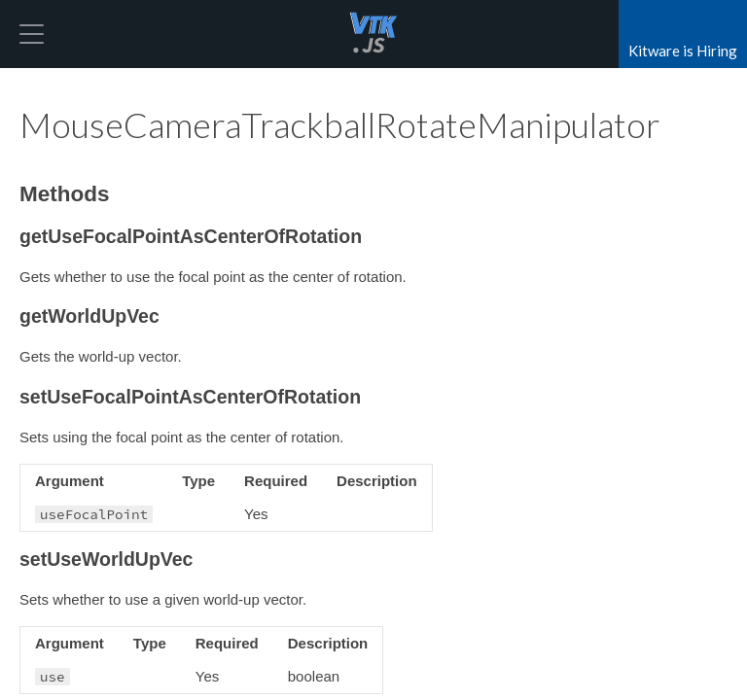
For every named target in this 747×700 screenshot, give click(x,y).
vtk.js (373, 34)
